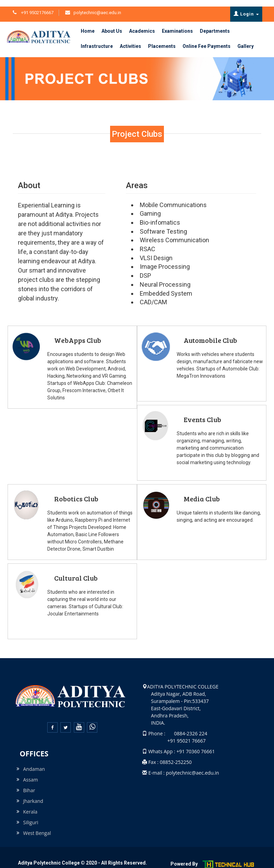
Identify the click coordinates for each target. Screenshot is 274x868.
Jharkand (33, 794)
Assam (31, 773)
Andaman (34, 762)
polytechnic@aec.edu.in (97, 6)
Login (246, 7)
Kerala (30, 805)
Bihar (29, 784)
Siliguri (31, 816)
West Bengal (37, 826)
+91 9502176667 (37, 6)
